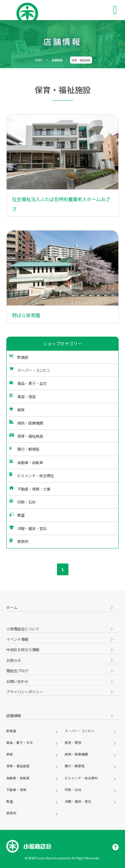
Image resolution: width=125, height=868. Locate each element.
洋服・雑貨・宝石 (28, 528)
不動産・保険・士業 (30, 489)
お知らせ (14, 660)
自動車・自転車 (26, 462)
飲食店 (19, 357)
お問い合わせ (17, 681)
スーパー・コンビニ (30, 370)
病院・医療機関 (26, 423)
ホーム (12, 607)
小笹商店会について (23, 629)
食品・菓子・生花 (28, 383)
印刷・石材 (22, 502)
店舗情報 (57, 60)
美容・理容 (22, 397)
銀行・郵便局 (24, 449)
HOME (38, 60)
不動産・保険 (16, 790)
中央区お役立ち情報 (23, 649)
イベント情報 (17, 639)
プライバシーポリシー (25, 692)
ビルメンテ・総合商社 (32, 475)
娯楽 (17, 410)
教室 (17, 515)
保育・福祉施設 (26, 436)
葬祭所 (19, 541)
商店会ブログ (17, 671)
